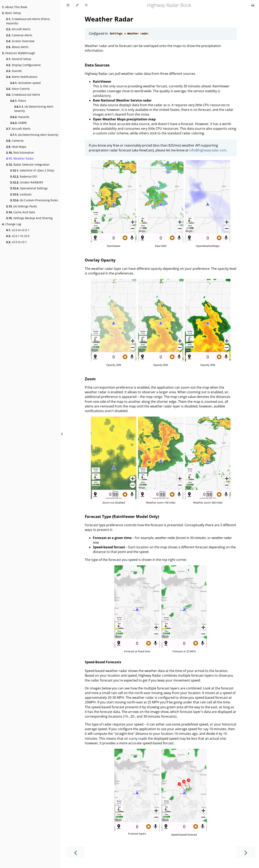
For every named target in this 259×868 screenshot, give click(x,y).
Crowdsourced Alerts (23, 95)
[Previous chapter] (75, 852)
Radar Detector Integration (28, 164)
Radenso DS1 (24, 176)
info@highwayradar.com (208, 150)
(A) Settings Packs (21, 206)
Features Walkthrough (19, 53)
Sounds (14, 71)
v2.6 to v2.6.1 (18, 230)
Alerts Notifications (22, 77)
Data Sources (97, 65)
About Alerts (17, 47)
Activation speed (25, 83)
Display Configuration (23, 65)
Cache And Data (21, 212)
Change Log (12, 224)
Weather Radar (20, 158)
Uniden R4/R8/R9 (27, 182)
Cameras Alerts (19, 35)
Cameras (15, 141)
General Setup (19, 59)
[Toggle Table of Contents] (68, 5)
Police (18, 101)
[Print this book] (253, 5)
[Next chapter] (246, 852)
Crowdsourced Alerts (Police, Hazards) (28, 21)
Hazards (20, 117)
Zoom (90, 379)
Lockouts (21, 194)
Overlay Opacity (100, 260)
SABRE (19, 123)
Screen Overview (20, 41)
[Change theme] (77, 5)
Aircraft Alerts (18, 29)
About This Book (15, 7)
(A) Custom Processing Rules (34, 200)
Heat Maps (16, 147)
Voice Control (18, 89)
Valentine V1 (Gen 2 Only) (32, 170)
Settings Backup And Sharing (29, 218)
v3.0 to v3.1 (16, 242)
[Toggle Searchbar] (86, 5)
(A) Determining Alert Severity (34, 109)
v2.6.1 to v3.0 (18, 236)
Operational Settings (29, 188)
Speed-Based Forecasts (103, 662)
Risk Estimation (20, 153)
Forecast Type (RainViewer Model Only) (122, 516)
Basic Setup (12, 13)
